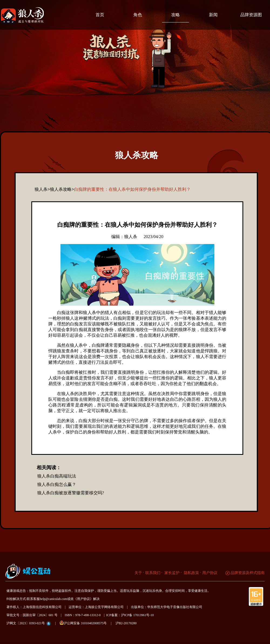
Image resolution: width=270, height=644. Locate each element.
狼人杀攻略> (62, 189)
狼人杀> (42, 189)
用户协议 (210, 573)
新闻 (213, 15)
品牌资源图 (251, 15)
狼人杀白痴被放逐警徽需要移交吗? (71, 493)
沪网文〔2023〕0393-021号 (26, 623)
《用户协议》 (83, 599)
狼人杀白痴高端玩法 (57, 476)
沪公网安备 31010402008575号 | (87, 623)
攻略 (175, 15)
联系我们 (153, 573)
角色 (138, 15)
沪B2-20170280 (126, 623)
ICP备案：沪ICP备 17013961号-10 (130, 615)
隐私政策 (191, 573)
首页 (100, 15)
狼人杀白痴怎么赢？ (57, 484)
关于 (138, 573)
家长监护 (172, 573)
